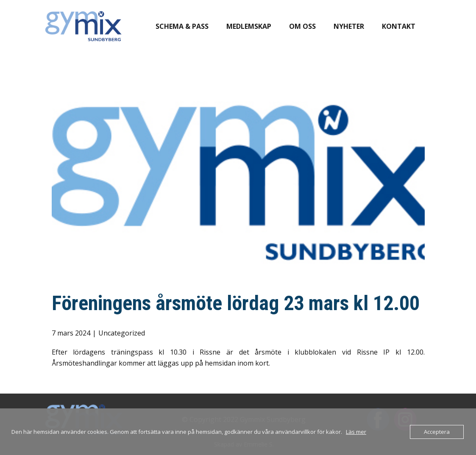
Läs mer (356, 432)
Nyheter (349, 26)
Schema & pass (182, 26)
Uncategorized (122, 333)
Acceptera (437, 432)
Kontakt (399, 26)
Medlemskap (249, 26)
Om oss (302, 26)
